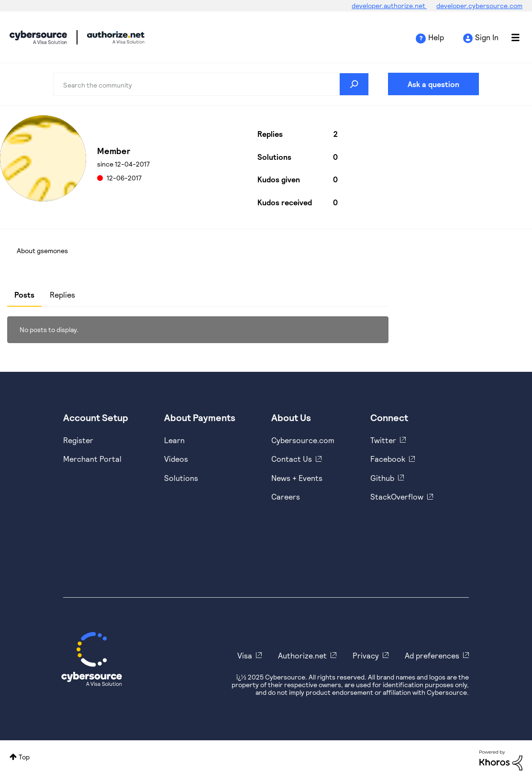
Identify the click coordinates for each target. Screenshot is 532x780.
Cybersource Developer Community (38, 37)
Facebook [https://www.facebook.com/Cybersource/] (388, 459)
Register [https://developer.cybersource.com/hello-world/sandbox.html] (78, 440)
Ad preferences (432, 655)
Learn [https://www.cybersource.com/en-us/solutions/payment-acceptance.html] (174, 440)
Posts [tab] (24, 295)
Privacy (366, 655)
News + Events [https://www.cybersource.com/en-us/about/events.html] (297, 478)
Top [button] (24, 757)
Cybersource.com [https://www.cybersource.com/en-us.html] (303, 440)
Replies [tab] (62, 295)
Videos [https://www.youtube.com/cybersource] (176, 459)
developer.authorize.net (389, 6)
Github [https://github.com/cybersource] (382, 478)
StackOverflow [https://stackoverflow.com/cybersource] (397, 496)
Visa (245, 655)
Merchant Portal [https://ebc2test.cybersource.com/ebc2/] (92, 459)
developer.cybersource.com (479, 6)
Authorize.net (302, 655)
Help (436, 37)
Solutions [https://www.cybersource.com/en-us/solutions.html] (181, 478)
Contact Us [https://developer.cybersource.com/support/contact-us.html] (292, 459)
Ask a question (433, 84)
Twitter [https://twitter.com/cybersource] (383, 440)
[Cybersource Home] (92, 659)
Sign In (487, 37)
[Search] (211, 84)
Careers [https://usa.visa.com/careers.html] (286, 496)
